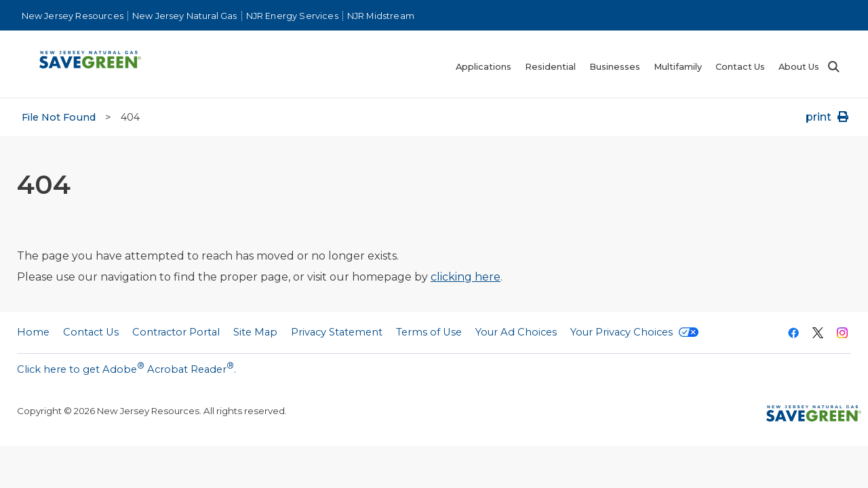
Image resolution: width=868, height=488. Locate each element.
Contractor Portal (813, 10)
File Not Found (59, 117)
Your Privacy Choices (634, 332)
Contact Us (91, 332)
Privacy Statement (337, 332)
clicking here (466, 277)
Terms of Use (429, 332)
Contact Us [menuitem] (740, 67)
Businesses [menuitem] (615, 67)
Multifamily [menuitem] (678, 67)
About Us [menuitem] (799, 67)
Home (33, 332)
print (828, 117)
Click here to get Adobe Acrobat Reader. (126, 368)
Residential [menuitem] (550, 67)
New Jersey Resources (73, 16)
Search (833, 67)
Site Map (255, 332)
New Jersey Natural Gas (185, 16)
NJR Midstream (381, 16)
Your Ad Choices (516, 332)
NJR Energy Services (292, 16)
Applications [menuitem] (484, 67)
